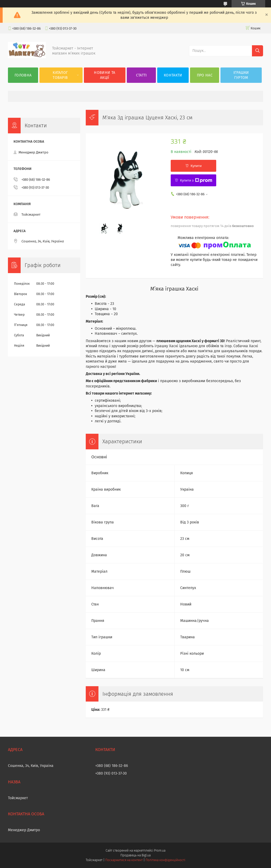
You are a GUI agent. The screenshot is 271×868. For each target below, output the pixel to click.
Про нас (205, 75)
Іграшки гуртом (241, 75)
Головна (23, 75)
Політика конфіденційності (165, 860)
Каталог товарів (60, 75)
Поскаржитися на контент (124, 860)
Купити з (196, 180)
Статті (141, 75)
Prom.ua (160, 851)
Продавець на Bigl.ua (135, 855)
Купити (196, 166)
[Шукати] (258, 51)
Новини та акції (105, 75)
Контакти (173, 75)
